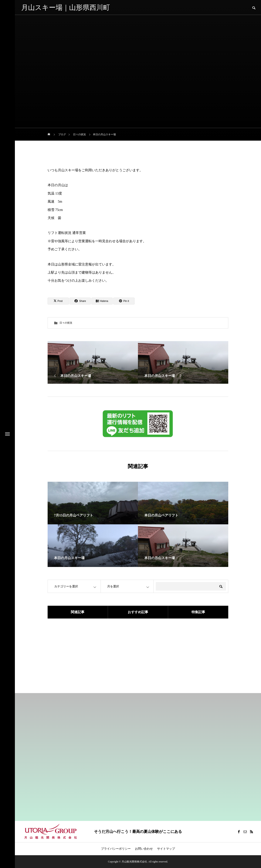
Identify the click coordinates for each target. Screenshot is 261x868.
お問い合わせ (144, 849)
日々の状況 (66, 323)
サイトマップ (166, 849)
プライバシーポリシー (116, 849)
